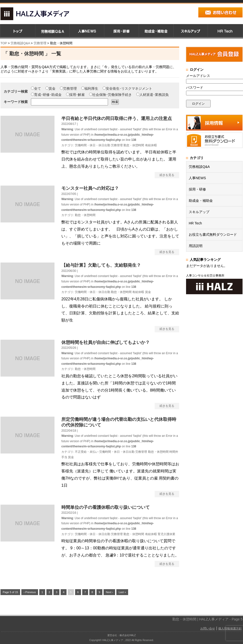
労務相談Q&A (20, 43)
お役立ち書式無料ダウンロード (213, 234)
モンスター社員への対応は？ (90, 188)
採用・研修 (197, 189)
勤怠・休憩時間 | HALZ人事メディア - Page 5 (207, 619)
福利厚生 (90, 88)
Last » (122, 592)
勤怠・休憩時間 (134, 145)
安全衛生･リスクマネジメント (127, 88)
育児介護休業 (166, 534)
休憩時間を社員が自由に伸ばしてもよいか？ (106, 342)
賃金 (50, 88)
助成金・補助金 (201, 201)
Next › (109, 592)
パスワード (195, 88)
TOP (4, 43)
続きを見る (167, 175)
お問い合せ (208, 629)
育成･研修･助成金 (46, 95)
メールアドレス (198, 76)
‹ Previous (30, 592)
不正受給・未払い (87, 452)
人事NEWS (197, 178)
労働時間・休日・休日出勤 (93, 145)
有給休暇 (151, 145)
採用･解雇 (75, 95)
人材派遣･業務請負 (152, 95)
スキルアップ (199, 212)
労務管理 (68, 88)
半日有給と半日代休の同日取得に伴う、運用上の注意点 (117, 118)
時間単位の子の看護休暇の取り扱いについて (106, 507)
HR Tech (195, 223)
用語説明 (196, 246)
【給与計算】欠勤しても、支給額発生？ (101, 265)
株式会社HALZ (128, 635)
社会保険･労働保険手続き (110, 95)
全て (36, 88)
